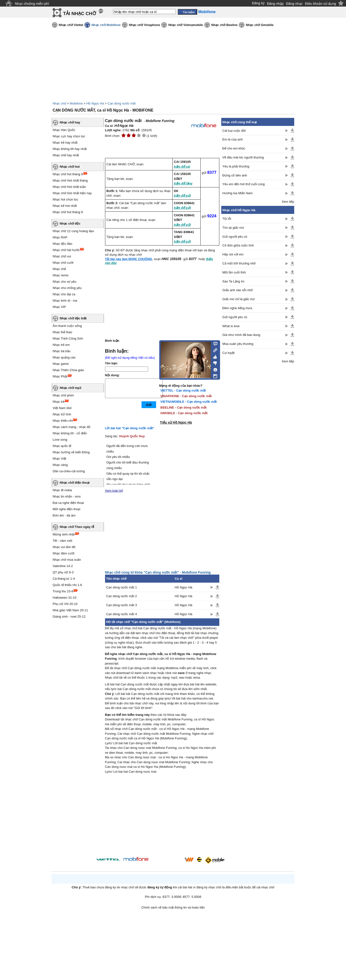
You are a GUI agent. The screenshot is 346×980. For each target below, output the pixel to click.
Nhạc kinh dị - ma (65, 301)
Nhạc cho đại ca (64, 294)
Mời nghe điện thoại (67, 509)
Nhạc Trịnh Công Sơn (68, 338)
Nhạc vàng (60, 465)
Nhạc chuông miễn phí (32, 4)
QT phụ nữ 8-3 (63, 572)
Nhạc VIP (59, 307)
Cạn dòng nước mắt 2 (122, 596)
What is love (231, 326)
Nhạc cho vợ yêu (65, 282)
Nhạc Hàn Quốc (64, 130)
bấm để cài (182, 167)
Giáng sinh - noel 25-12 (69, 617)
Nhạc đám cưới (64, 553)
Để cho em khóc (234, 148)
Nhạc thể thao (63, 332)
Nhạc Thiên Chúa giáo (68, 370)
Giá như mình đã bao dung (241, 335)
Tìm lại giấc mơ (233, 228)
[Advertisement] (162, 816)
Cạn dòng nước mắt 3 (122, 605)
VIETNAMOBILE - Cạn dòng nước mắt (189, 402)
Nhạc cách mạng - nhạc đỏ (72, 427)
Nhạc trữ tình (62, 414)
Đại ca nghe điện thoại (68, 503)
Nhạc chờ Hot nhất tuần (69, 187)
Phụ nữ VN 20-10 (65, 604)
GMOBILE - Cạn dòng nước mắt (184, 413)
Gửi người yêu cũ (235, 237)
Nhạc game (61, 364)
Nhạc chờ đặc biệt (73, 318)
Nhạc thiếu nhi (63, 421)
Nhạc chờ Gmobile (260, 25)
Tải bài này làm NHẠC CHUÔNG (129, 259)
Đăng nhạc (294, 4)
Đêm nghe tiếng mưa (237, 308)
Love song (60, 440)
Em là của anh (233, 139)
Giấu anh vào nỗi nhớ (238, 290)
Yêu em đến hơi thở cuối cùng (244, 184)
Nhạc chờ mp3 (71, 388)
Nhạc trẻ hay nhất (65, 143)
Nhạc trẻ (59, 402)
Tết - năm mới (63, 541)
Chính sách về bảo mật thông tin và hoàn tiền (173, 907)
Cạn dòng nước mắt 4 (122, 614)
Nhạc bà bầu (62, 351)
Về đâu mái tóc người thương (243, 157)
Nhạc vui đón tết (64, 547)
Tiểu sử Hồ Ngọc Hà (176, 422)
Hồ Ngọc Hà (95, 103)
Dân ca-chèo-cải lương (69, 471)
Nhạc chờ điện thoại (75, 483)
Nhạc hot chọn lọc (66, 199)
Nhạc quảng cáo (64, 357)
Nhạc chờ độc (70, 223)
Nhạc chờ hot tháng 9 (68, 174)
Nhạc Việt (60, 459)
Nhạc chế (59, 269)
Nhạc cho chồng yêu (67, 288)
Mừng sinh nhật (64, 534)
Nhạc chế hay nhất (66, 155)
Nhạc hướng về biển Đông (71, 452)
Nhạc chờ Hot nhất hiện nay (72, 193)
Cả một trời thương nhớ (239, 263)
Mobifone (76, 103)
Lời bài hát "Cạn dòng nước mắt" (130, 428)
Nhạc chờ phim (63, 395)
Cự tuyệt (229, 353)
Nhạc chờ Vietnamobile (186, 25)
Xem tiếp (288, 202)
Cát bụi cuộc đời (234, 131)
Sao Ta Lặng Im (234, 281)
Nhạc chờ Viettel (71, 25)
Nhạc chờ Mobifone (106, 25)
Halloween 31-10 (65, 598)
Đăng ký (258, 3)
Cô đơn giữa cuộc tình (238, 245)
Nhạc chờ (59, 103)
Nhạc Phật (60, 376)
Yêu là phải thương (236, 166)
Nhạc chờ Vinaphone (144, 25)
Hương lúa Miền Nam (238, 193)
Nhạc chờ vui (62, 256)
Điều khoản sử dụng (321, 4)
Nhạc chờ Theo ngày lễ (77, 527)
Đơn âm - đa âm (64, 515)
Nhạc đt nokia (62, 490)
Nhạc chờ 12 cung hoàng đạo (73, 231)
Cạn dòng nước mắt (122, 103)
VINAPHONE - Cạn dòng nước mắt (186, 396)
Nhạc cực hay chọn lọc (69, 136)
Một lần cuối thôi (234, 272)
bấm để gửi (182, 196)
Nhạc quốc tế (62, 446)
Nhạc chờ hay (70, 122)
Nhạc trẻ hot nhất (65, 206)
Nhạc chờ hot (70, 167)
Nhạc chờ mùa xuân (67, 560)
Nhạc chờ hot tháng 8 (68, 212)
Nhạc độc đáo (63, 244)
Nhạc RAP (60, 237)
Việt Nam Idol (62, 408)
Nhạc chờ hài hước (66, 250)
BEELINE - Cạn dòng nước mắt (184, 407)
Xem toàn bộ (114, 491)
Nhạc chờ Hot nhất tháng (70, 180)
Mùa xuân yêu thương (238, 344)
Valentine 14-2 (63, 566)
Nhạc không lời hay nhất (70, 149)
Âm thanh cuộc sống (67, 326)
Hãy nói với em (233, 254)
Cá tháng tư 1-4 (64, 579)
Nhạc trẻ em (61, 345)
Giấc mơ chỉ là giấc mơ (239, 299)
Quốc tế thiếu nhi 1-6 (67, 585)
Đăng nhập (275, 4)
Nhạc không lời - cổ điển (70, 433)
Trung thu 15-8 (63, 591)
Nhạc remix (61, 275)
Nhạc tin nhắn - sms (67, 496)
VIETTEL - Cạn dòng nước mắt (183, 390)
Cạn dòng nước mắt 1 (122, 587)
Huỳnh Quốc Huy (132, 436)
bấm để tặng (183, 183)
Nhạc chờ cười (63, 263)
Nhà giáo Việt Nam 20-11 (71, 610)
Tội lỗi (227, 219)
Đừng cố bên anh (235, 175)
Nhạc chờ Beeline (224, 25)
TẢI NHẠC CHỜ (80, 13)
